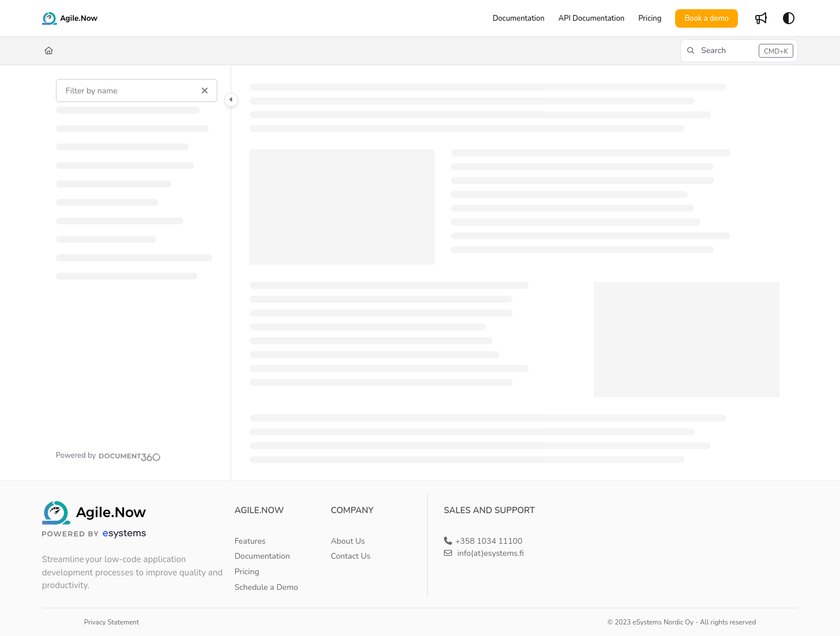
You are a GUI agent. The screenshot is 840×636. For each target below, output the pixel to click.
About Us (348, 541)
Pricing (247, 572)
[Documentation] (518, 18)
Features (250, 541)
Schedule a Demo (266, 587)
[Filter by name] (137, 91)
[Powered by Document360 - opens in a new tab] (108, 456)
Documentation (262, 556)
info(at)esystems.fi (484, 553)
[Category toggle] (231, 100)
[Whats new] (761, 18)
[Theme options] (789, 18)
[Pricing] (650, 18)
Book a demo (707, 18)
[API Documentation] (591, 18)
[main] (515, 273)
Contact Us (351, 556)
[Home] (49, 51)
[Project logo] (70, 18)
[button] (739, 51)
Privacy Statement (112, 622)
